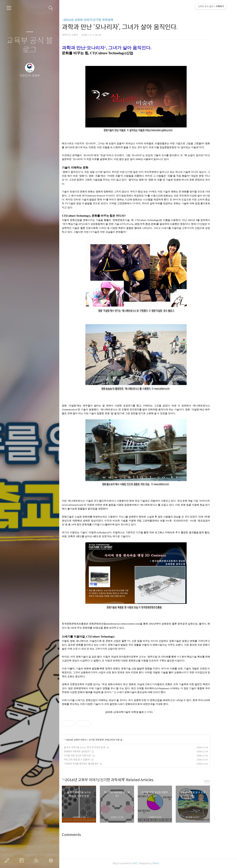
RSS (37, 860)
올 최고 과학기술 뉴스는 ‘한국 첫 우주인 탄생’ (95, 747)
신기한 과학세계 (106, 740)
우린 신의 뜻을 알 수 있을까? (87, 760)
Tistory (165, 863)
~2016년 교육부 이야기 (85, 740)
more (217, 781)
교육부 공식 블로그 (30, 45)
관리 (52, 860)
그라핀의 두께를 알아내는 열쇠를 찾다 (91, 764)
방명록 (22, 860)
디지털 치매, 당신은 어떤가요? (87, 756)
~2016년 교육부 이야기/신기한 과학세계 (97, 20)
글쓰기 (8, 860)
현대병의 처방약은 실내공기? (87, 751)
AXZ (145, 863)
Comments (81, 835)
